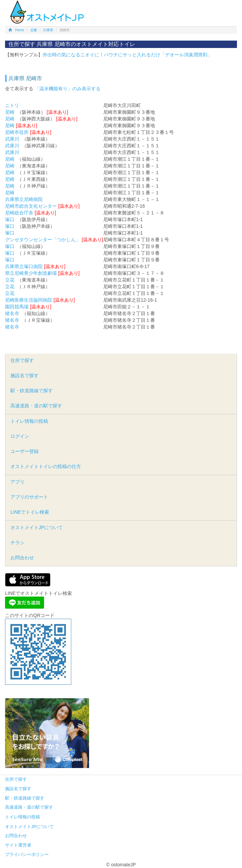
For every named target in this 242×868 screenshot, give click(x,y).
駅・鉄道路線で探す (32, 391)
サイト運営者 (18, 845)
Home (16, 30)
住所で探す (22, 360)
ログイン (20, 436)
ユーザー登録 (25, 451)
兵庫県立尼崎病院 (24, 199)
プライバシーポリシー (27, 854)
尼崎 (10, 112)
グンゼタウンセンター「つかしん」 (43, 240)
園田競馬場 (17, 307)
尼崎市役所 (17, 132)
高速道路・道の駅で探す (36, 406)
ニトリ (12, 105)
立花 (10, 280)
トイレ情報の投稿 (29, 421)
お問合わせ (22, 558)
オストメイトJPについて (37, 527)
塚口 (10, 219)
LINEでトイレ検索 (30, 512)
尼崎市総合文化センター (31, 206)
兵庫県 (48, 30)
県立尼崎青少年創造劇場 (31, 273)
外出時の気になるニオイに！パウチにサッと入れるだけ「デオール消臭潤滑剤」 (127, 55)
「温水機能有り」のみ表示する (68, 89)
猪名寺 (12, 313)
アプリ (17, 482)
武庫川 (12, 139)
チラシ (17, 543)
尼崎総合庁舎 (19, 213)
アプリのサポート (29, 497)
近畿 (34, 30)
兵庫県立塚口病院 (24, 266)
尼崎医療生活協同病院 (29, 300)
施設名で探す (25, 375)
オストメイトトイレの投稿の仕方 (46, 466)
